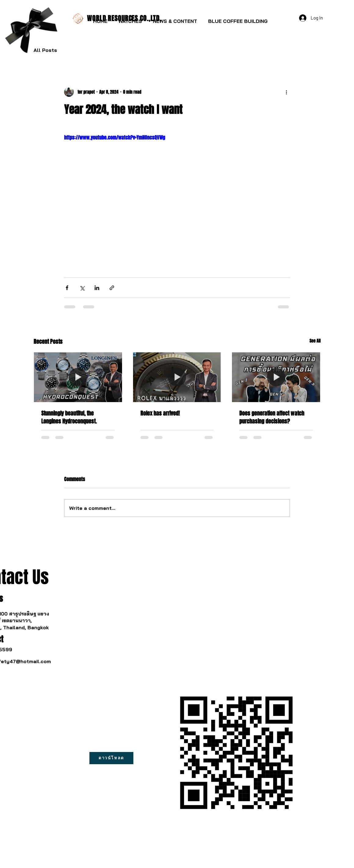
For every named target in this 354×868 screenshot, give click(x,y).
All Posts (45, 50)
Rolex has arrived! (160, 413)
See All (315, 341)
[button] (130, 18)
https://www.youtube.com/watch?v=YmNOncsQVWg (115, 138)
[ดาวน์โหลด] (111, 758)
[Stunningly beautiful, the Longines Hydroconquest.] (78, 377)
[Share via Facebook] (67, 288)
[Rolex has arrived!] (177, 377)
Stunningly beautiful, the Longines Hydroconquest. (69, 417)
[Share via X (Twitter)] (82, 288)
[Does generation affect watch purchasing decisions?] (276, 377)
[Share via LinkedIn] (97, 288)
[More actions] (286, 92)
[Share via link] (112, 288)
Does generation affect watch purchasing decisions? (272, 417)
